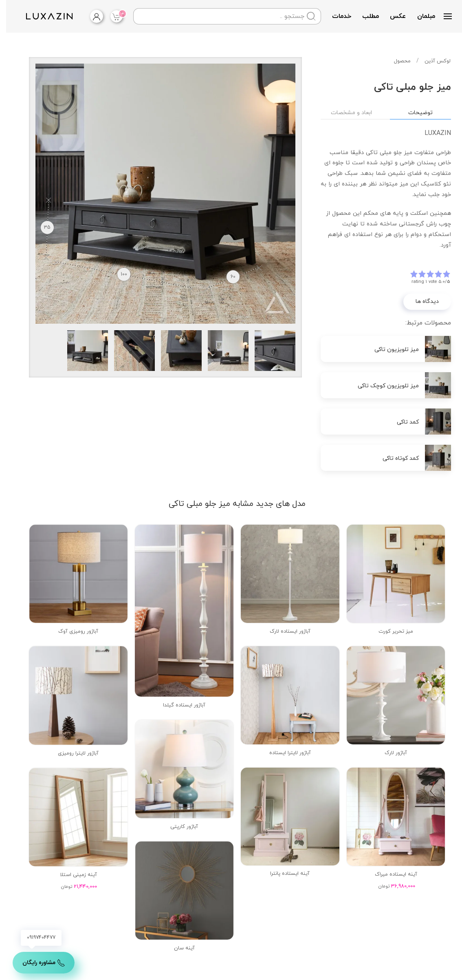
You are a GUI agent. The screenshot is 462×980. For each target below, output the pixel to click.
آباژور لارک (390, 753)
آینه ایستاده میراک (390, 874)
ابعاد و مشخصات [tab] (345, 113)
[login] (84, 16)
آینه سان (178, 948)
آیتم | (111, 15)
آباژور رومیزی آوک (72, 631)
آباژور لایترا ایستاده (284, 753)
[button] (442, 16)
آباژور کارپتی (178, 827)
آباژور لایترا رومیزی (72, 753)
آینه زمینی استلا (72, 875)
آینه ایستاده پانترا (284, 874)
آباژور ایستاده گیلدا (178, 705)
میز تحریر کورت (390, 631)
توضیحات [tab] (414, 113)
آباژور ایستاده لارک (284, 631)
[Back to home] (42, 16)
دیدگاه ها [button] (421, 301)
